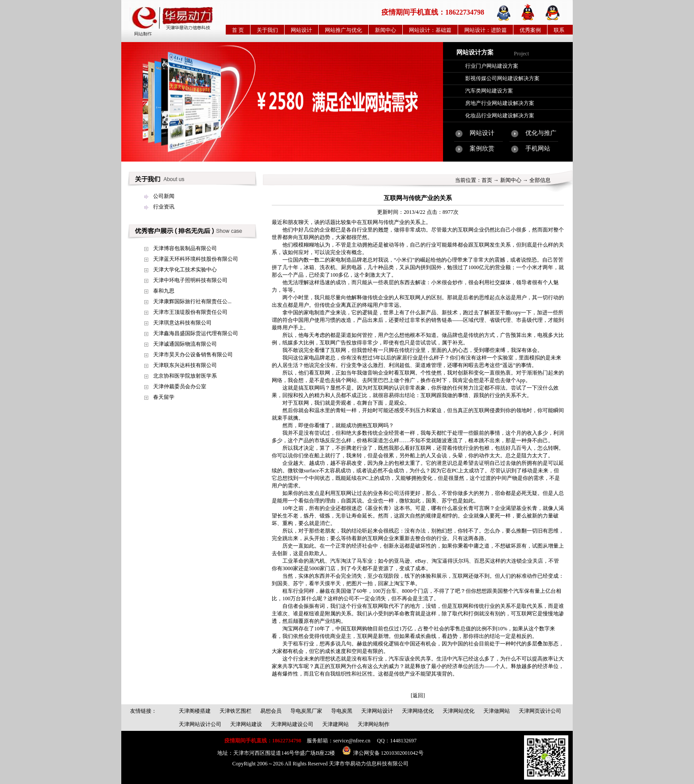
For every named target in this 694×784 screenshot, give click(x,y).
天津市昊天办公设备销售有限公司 (193, 355)
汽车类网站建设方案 (489, 91)
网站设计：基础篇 (430, 30)
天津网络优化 (418, 711)
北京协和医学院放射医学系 (185, 376)
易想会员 (271, 711)
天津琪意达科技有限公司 (182, 323)
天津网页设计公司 (540, 711)
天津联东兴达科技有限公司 (185, 365)
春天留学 (164, 397)
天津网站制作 (374, 724)
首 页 (238, 30)
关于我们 (267, 30)
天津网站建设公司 (292, 724)
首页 (487, 180)
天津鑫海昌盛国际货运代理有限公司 (196, 333)
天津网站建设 (246, 724)
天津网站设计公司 (200, 724)
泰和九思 (164, 291)
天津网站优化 (459, 711)
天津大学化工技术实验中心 (185, 270)
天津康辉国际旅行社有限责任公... (192, 301)
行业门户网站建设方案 (492, 66)
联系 (559, 30)
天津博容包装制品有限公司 (185, 248)
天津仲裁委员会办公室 (180, 386)
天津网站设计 (377, 711)
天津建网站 (335, 724)
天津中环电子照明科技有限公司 (190, 280)
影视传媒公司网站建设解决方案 (502, 78)
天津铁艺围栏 (235, 711)
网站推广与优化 (343, 30)
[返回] (418, 695)
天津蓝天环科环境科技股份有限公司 (196, 259)
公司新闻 (164, 196)
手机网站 (538, 149)
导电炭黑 (342, 711)
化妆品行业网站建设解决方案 (500, 116)
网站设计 (301, 30)
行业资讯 (164, 207)
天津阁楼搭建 (195, 711)
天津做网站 (497, 711)
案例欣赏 (482, 149)
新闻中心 (386, 30)
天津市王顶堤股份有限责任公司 (190, 312)
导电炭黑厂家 (306, 711)
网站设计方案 (475, 52)
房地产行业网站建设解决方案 (500, 103)
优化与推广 (541, 133)
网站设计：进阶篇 (486, 30)
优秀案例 (530, 30)
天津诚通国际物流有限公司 (185, 344)
